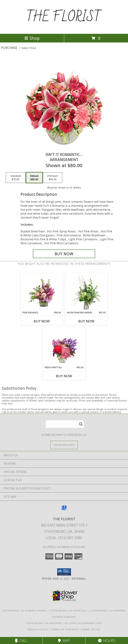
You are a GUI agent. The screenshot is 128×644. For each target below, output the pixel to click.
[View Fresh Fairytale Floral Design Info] (64, 347)
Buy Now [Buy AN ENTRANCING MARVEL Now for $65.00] (86, 321)
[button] (64, 572)
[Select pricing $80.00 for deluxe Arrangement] (34, 178)
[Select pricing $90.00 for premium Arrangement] (53, 178)
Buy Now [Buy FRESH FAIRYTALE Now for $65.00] (64, 376)
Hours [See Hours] (107, 640)
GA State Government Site (83, 623)
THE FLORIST (64, 17)
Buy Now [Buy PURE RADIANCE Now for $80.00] (42, 321)
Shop (32, 38)
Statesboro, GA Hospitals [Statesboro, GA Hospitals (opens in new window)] (69, 611)
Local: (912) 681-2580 (64, 538)
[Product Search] (65, 424)
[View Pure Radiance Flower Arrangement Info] (42, 292)
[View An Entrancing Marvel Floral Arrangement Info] (86, 292)
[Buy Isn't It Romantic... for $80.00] (64, 254)
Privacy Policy (38, 629)
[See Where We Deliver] (64, 445)
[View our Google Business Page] (64, 510)
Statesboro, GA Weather (44, 623)
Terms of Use (91, 629)
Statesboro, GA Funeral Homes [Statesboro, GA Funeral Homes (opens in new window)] (24, 611)
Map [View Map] (64, 640)
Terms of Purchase (65, 629)
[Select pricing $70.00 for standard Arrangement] (16, 178)
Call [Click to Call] (21, 640)
